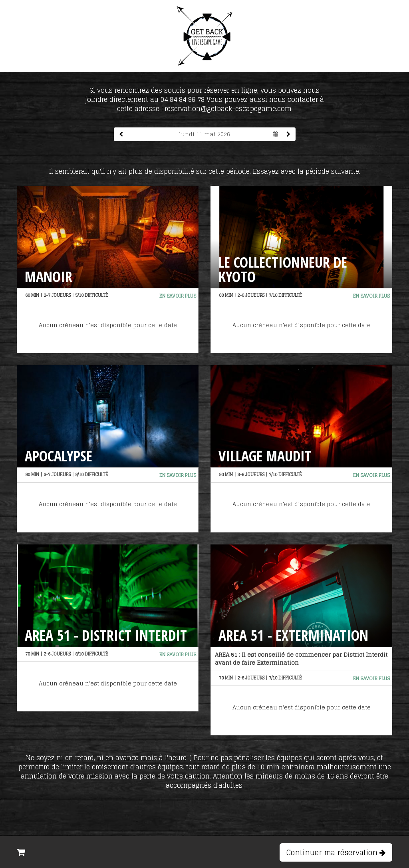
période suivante (332, 171)
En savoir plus (178, 296)
